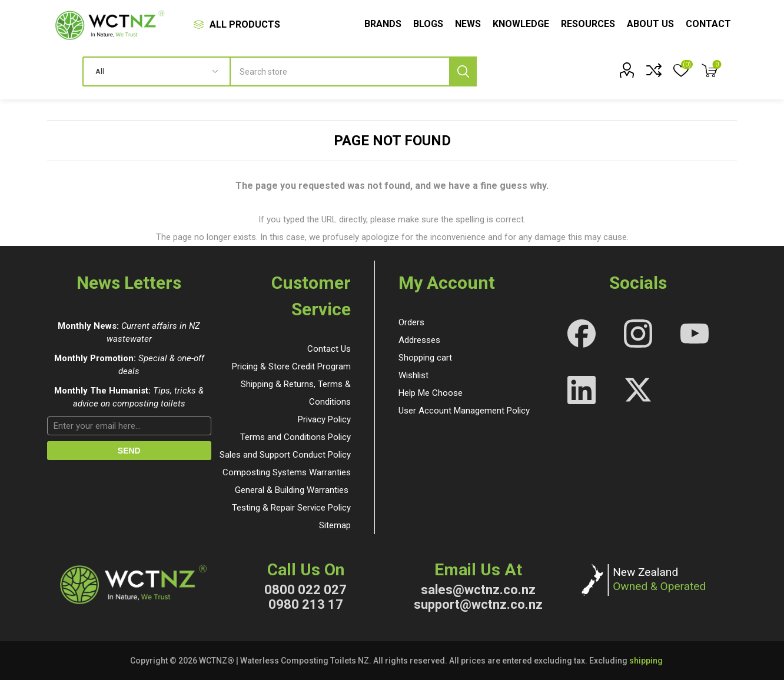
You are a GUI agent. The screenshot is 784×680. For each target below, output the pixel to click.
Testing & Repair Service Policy (291, 508)
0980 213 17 (306, 604)
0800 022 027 (305, 590)
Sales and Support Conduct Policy (285, 455)
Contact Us (329, 349)
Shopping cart (425, 358)
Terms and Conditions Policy (295, 437)
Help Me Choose (431, 393)
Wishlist (413, 375)
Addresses (419, 340)
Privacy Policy (324, 419)
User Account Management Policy (464, 411)
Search (463, 71)
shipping (646, 661)
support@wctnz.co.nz (478, 604)
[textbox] (354, 71)
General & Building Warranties (292, 490)
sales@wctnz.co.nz (478, 590)
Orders (411, 322)
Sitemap (335, 525)
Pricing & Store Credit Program (291, 366)
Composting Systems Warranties (287, 472)
